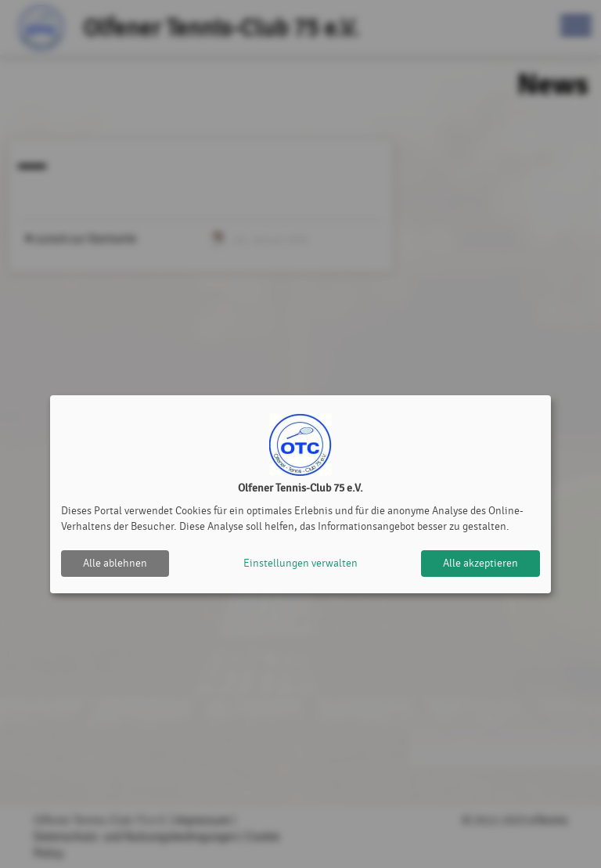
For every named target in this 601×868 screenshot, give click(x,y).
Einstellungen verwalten (300, 563)
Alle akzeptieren (480, 563)
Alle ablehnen (115, 563)
